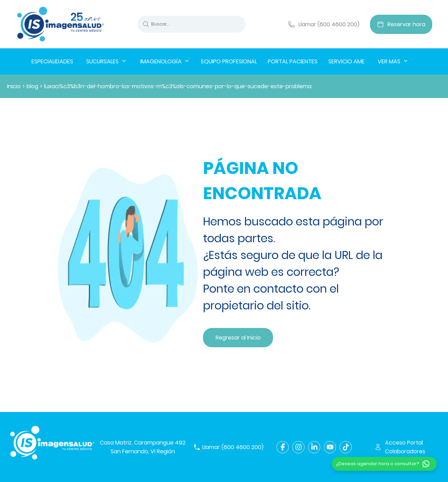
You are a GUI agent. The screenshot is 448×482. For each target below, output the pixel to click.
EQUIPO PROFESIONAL (229, 61)
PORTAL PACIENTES (293, 61)
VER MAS (393, 61)
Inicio (14, 86)
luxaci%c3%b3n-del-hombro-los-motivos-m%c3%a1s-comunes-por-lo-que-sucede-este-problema (178, 86)
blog (32, 86)
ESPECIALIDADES (52, 61)
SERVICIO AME (346, 61)
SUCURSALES (107, 61)
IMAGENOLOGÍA (165, 61)
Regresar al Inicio (238, 338)
